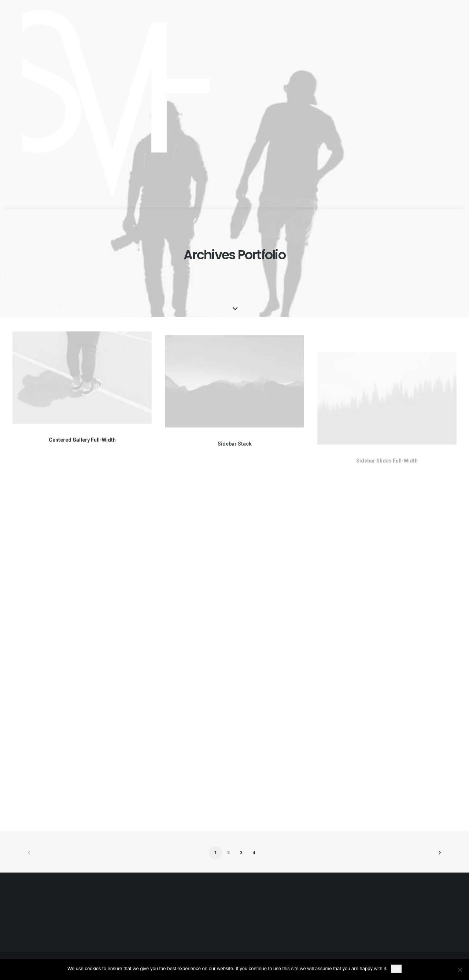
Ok (396, 968)
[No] (460, 970)
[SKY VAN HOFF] (106, 104)
